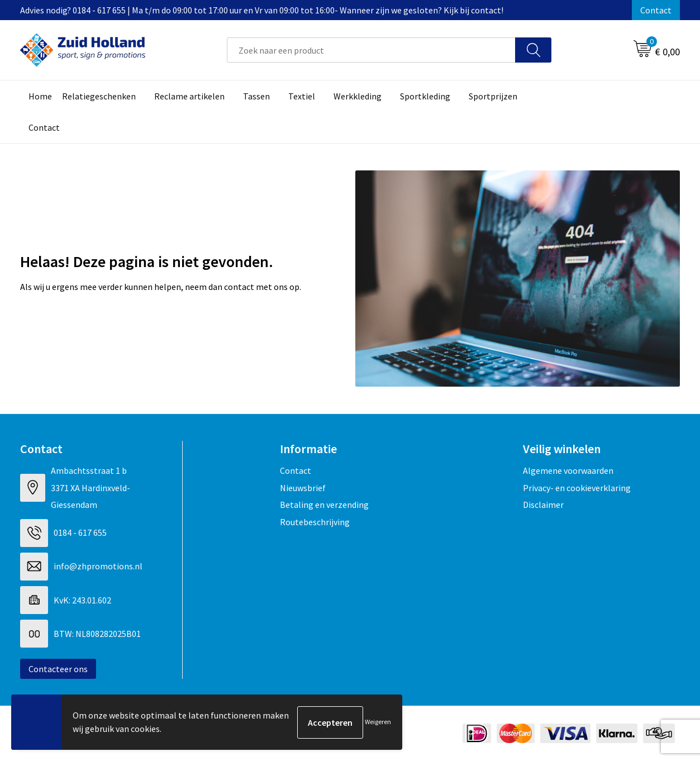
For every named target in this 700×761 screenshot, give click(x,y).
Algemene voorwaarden (568, 470)
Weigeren (378, 722)
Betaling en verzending (324, 505)
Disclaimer (543, 505)
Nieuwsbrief (303, 488)
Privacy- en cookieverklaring (577, 488)
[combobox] (371, 50)
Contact (656, 10)
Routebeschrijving (315, 522)
